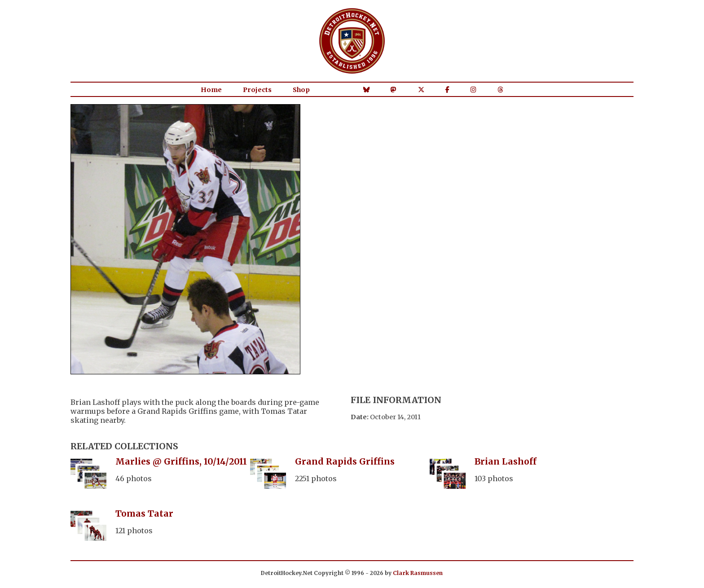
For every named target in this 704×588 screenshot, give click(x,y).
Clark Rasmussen (418, 573)
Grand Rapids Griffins (345, 461)
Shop (301, 90)
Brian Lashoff (506, 461)
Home (211, 90)
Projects (257, 90)
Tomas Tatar (144, 513)
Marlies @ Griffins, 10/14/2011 (181, 461)
